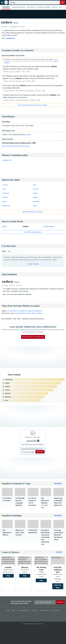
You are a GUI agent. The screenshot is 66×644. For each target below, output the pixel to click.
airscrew (6, 193)
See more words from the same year (16, 146)
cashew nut (7, 160)
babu (5, 201)
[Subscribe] (60, 602)
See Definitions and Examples (32, 444)
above (28, 134)
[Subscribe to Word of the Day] (28, 452)
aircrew (36, 189)
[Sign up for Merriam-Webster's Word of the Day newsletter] (45, 602)
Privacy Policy (45, 610)
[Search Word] (62, 3)
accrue (5, 185)
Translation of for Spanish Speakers (25, 311)
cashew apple (49, 226)
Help (8, 610)
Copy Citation (33, 264)
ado (34, 185)
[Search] (37, 3)
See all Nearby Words (32, 232)
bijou (35, 206)
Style (4, 251)
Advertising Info (25, 610)
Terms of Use (55, 610)
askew (5, 197)
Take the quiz (58, 586)
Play (8, 576)
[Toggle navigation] (2, 3)
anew (35, 193)
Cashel (4, 226)
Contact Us (35, 610)
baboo (35, 197)
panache (32, 441)
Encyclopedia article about (28, 313)
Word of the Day (33, 437)
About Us (15, 610)
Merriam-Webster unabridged (33, 337)
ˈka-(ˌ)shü (14, 27)
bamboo (36, 201)
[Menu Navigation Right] (64, 7)
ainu (4, 189)
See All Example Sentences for (32, 105)
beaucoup (6, 206)
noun (16, 23)
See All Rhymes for (32, 212)
